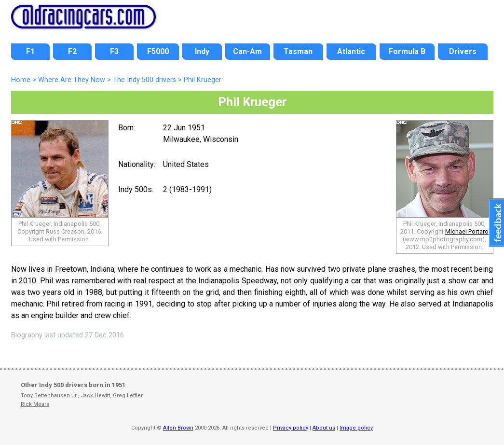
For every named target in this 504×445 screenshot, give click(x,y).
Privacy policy (291, 428)
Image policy (356, 428)
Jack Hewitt (95, 396)
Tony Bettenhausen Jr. (49, 396)
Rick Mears (35, 404)
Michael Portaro (467, 231)
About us (324, 428)
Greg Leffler (128, 396)
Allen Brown (178, 428)
